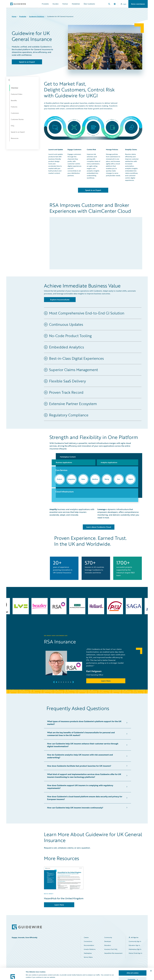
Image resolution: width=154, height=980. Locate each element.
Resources (15, 138)
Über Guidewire (89, 4)
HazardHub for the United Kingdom (64, 898)
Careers (86, 937)
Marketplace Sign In (135, 949)
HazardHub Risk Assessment (113, 953)
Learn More (106, 681)
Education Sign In (134, 945)
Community (108, 937)
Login (124, 4)
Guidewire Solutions (37, 16)
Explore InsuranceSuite (60, 300)
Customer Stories (17, 119)
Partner (65, 4)
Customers (15, 113)
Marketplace (88, 953)
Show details (30, 972)
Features (14, 107)
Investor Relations (90, 949)
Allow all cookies (133, 962)
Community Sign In (135, 941)
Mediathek (76, 4)
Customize (133, 968)
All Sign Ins (135, 937)
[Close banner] (151, 960)
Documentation (89, 945)
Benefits (14, 100)
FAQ (13, 126)
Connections (88, 941)
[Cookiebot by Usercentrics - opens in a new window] (13, 976)
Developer (108, 941)
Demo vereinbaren (138, 4)
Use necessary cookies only (133, 975)
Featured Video (17, 94)
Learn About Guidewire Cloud (99, 527)
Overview (15, 88)
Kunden (56, 4)
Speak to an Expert (18, 132)
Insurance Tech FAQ (111, 949)
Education (108, 945)
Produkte (45, 4)
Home (14, 16)
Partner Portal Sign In (135, 953)
